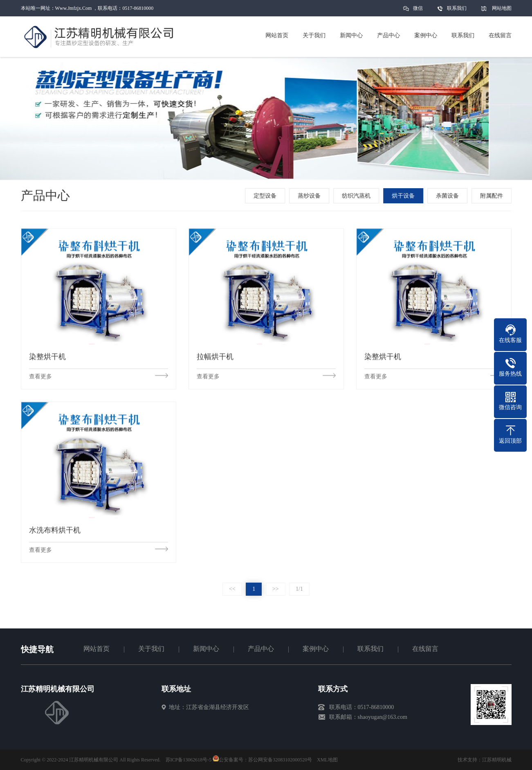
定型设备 (266, 196)
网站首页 (97, 649)
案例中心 (316, 649)
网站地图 (502, 8)
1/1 (299, 589)
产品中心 (261, 649)
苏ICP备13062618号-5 (189, 760)
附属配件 (493, 196)
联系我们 (457, 8)
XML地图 (327, 760)
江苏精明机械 (497, 760)
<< (232, 589)
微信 (418, 11)
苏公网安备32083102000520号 (280, 760)
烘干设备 (404, 196)
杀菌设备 (449, 196)
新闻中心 (206, 649)
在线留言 (425, 649)
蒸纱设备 (310, 196)
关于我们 (151, 649)
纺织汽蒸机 (357, 196)
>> (276, 589)
